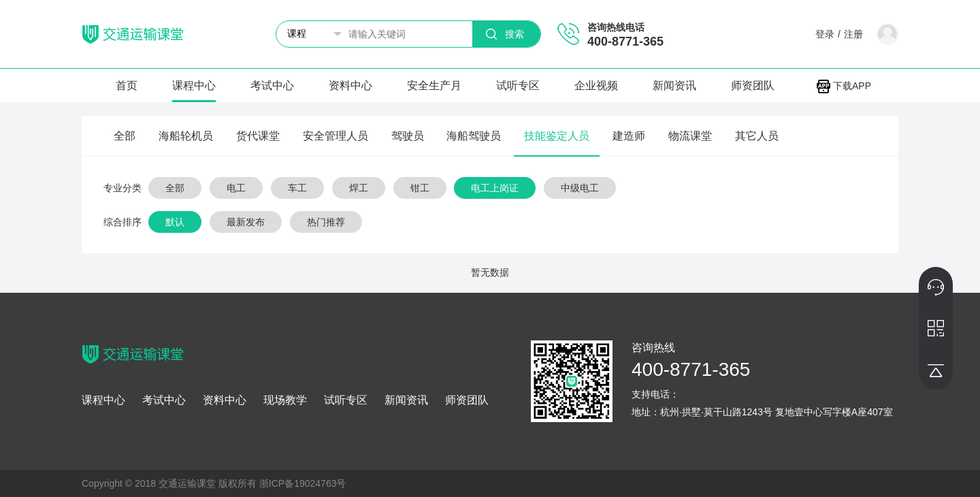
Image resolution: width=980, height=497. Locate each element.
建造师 (629, 136)
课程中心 (194, 85)
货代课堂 (258, 136)
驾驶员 (408, 136)
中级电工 (580, 188)
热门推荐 (326, 222)
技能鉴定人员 (557, 136)
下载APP (844, 86)
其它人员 (757, 136)
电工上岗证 (495, 188)
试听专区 (518, 85)
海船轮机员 (186, 136)
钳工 (420, 188)
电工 (236, 188)
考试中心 (272, 85)
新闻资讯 (674, 85)
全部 (125, 136)
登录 (825, 34)
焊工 (359, 188)
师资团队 (753, 85)
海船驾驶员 (474, 136)
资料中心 (350, 85)
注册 (853, 34)
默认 (175, 222)
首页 (127, 85)
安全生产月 (434, 85)
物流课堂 (690, 136)
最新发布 (246, 222)
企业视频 (596, 85)
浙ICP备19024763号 (303, 483)
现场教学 (285, 400)
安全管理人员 (336, 136)
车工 (297, 188)
